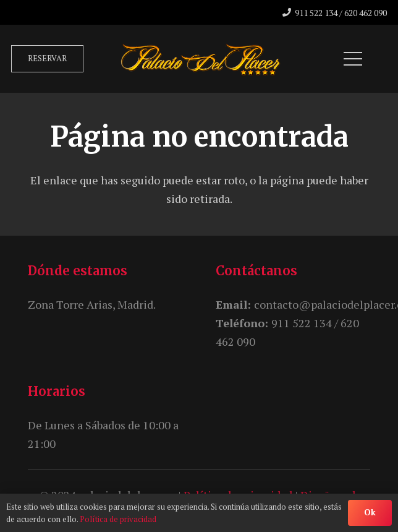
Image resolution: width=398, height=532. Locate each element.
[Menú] (353, 59)
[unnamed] (201, 59)
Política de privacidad (118, 519)
